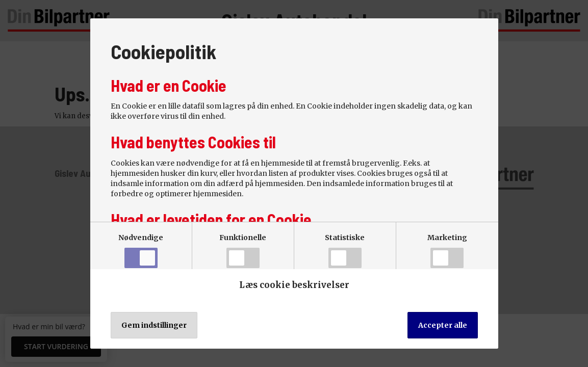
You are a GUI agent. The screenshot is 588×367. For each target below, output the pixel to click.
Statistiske (345, 251)
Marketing (447, 251)
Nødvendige (141, 251)
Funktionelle (243, 251)
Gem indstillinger (154, 325)
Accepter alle (443, 325)
